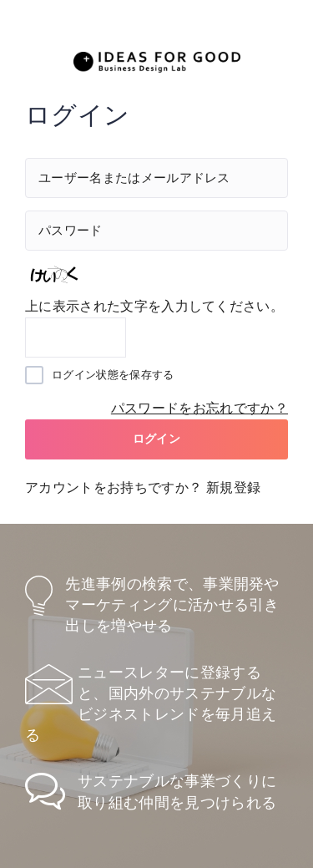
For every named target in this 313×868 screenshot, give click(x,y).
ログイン (156, 439)
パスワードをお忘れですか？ (199, 408)
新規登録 (233, 487)
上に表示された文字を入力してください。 (154, 306)
